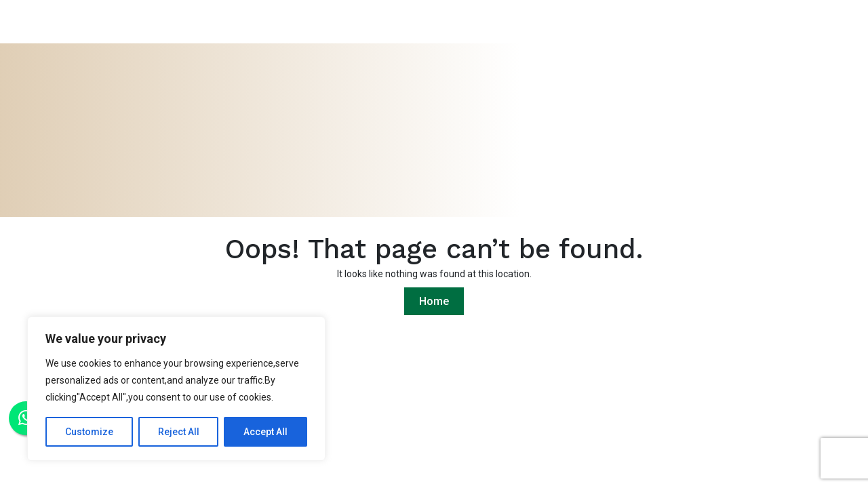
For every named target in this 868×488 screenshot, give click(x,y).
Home (434, 301)
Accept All (265, 432)
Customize (89, 432)
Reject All (179, 432)
